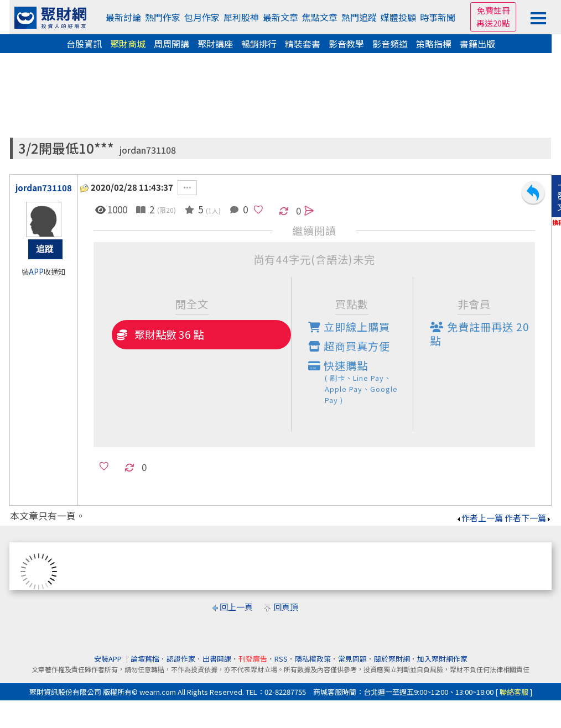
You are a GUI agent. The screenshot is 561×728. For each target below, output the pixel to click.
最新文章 (280, 17)
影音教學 (346, 44)
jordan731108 (148, 150)
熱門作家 (163, 17)
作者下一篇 (528, 518)
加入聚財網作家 (442, 659)
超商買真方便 (349, 346)
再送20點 (493, 23)
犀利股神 (241, 17)
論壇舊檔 (145, 659)
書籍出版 (477, 44)
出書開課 (217, 659)
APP (36, 272)
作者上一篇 (479, 518)
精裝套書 (303, 44)
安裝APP (109, 659)
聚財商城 (128, 44)
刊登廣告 (253, 659)
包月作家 (202, 17)
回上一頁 (236, 607)
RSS (281, 659)
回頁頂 (286, 607)
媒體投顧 (398, 17)
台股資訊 (84, 44)
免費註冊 (494, 10)
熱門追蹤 (359, 17)
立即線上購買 (349, 327)
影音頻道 (390, 44)
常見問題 (352, 659)
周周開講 (172, 44)
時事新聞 (438, 17)
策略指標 (434, 44)
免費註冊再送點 (480, 334)
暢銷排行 (259, 44)
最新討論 (123, 17)
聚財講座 (215, 44)
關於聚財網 (392, 659)
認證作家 (181, 659)
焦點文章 (320, 17)
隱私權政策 (313, 659)
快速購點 (361, 382)
